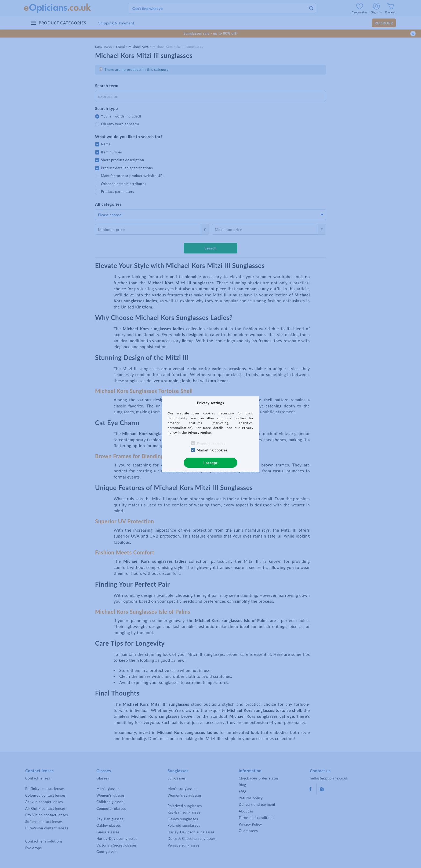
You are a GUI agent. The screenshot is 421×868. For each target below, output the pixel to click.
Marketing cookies (212, 450)
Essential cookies (211, 444)
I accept (210, 463)
